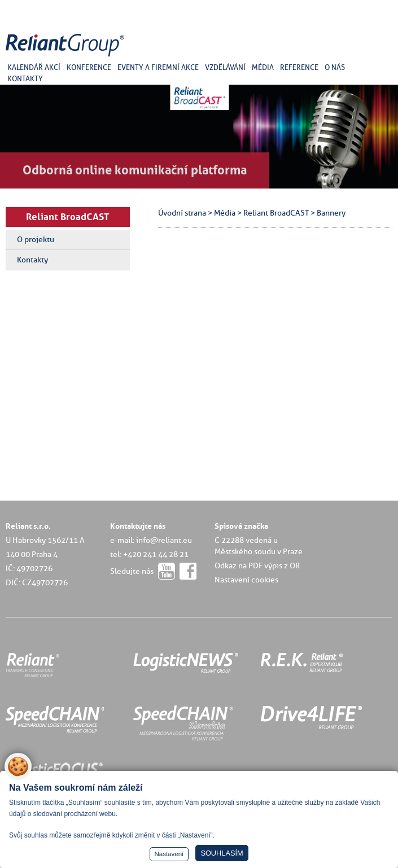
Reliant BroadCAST (68, 217)
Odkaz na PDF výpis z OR (257, 565)
